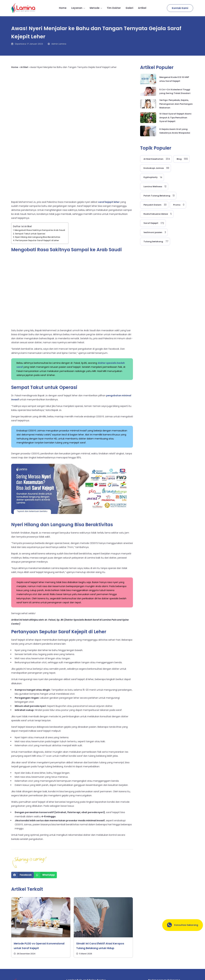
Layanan (78, 8)
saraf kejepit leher (109, 143)
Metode (96, 8)
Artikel (142, 8)
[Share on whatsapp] (45, 816)
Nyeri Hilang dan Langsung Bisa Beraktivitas (38, 178)
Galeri (129, 8)
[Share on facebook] (23, 816)
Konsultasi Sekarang (181, 925)
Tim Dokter (114, 8)
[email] (166, 946)
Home (63, 8)
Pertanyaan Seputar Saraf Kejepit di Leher (37, 182)
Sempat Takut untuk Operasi (30, 175)
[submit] (189, 946)
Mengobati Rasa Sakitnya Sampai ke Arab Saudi (40, 171)
